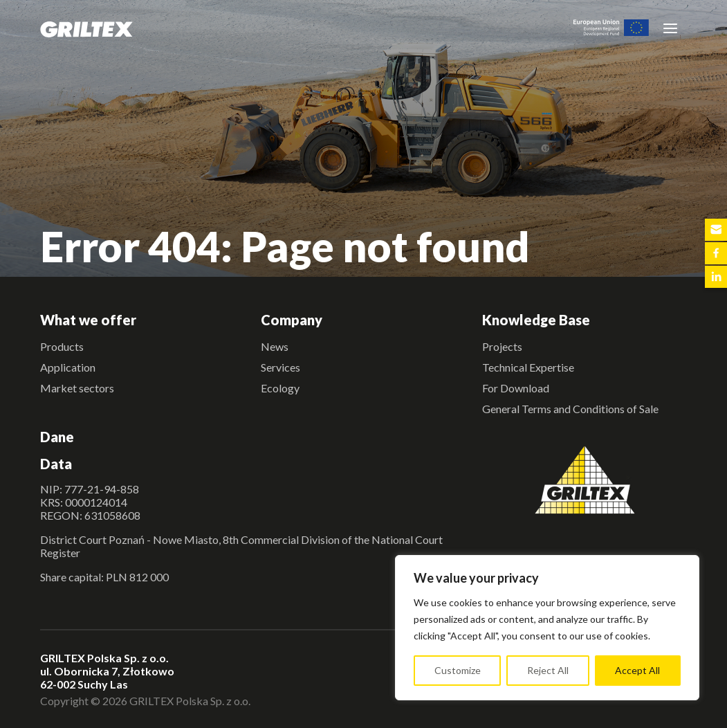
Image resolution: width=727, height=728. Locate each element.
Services (280, 367)
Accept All (637, 670)
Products (62, 346)
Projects (502, 346)
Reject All (548, 670)
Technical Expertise (528, 367)
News (275, 346)
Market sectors (77, 388)
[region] (547, 628)
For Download (516, 388)
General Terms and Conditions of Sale (570, 409)
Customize (458, 670)
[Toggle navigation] (670, 28)
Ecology (280, 388)
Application (68, 367)
